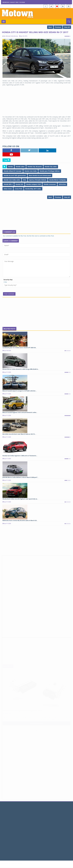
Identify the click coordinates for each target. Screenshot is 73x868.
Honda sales (20, 167)
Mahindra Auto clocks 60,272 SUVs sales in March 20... (20, 520)
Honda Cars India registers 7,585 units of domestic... (20, 456)
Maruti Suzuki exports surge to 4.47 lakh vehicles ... (20, 391)
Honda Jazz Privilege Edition (50, 171)
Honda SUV (19, 184)
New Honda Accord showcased (40, 175)
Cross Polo (19, 189)
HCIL (25, 180)
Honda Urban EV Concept (13, 171)
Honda (10, 167)
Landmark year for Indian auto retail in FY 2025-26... (20, 348)
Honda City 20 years (35, 167)
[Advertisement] (36, 101)
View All (67, 27)
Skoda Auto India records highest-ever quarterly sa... (20, 499)
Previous (58, 27)
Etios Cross (8, 189)
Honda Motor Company (57, 180)
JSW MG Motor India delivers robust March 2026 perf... (20, 477)
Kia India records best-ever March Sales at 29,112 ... (19, 434)
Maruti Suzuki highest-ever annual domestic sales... (20, 412)
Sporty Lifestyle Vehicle (38, 180)
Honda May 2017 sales (33, 189)
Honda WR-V (8, 184)
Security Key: (8, 280)
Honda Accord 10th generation (15, 175)
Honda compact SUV (34, 184)
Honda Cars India (31, 171)
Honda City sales (51, 167)
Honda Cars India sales (12, 180)
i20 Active (62, 184)
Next (50, 27)
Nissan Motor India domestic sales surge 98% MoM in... (21, 369)
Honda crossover (50, 184)
